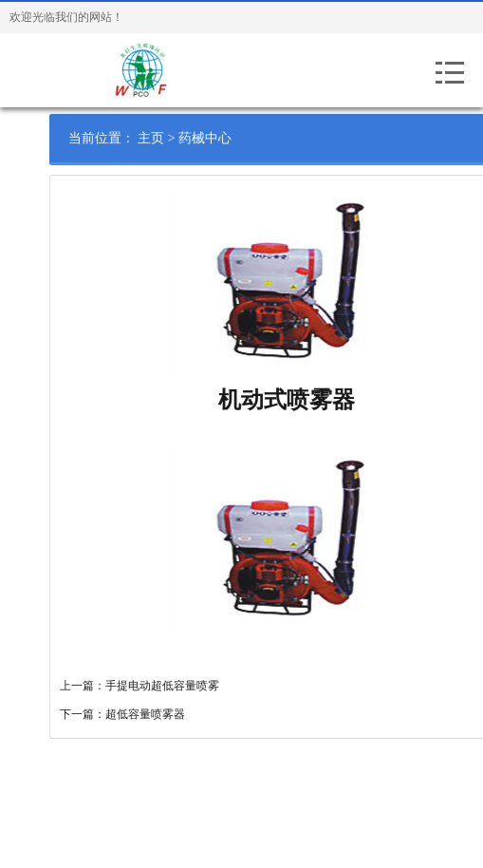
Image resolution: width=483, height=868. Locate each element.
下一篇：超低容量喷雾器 (138, 714)
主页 (167, 138)
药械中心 (221, 138)
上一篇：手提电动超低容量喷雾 (155, 686)
